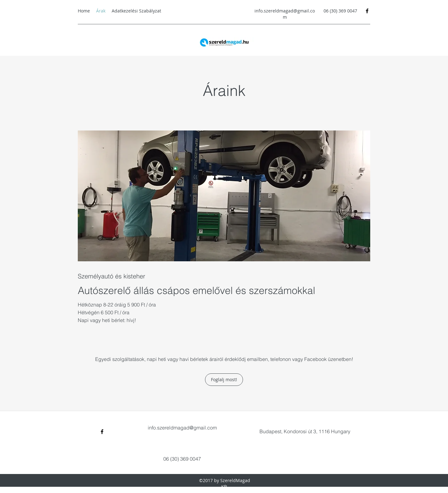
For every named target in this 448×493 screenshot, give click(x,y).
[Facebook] (367, 11)
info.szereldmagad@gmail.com (285, 14)
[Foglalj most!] (224, 380)
